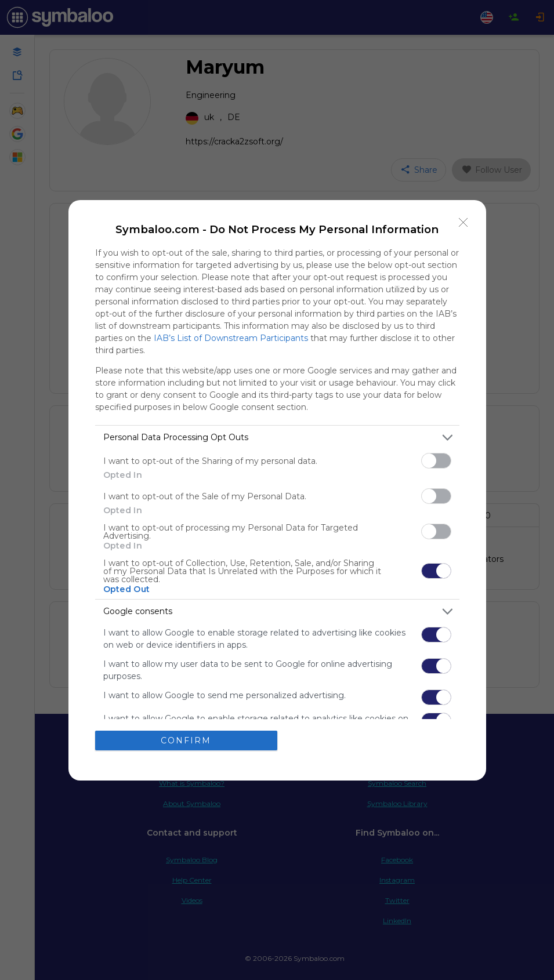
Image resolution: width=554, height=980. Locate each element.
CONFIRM (186, 740)
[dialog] (277, 490)
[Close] (464, 223)
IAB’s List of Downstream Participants (231, 338)
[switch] (436, 461)
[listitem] (277, 438)
